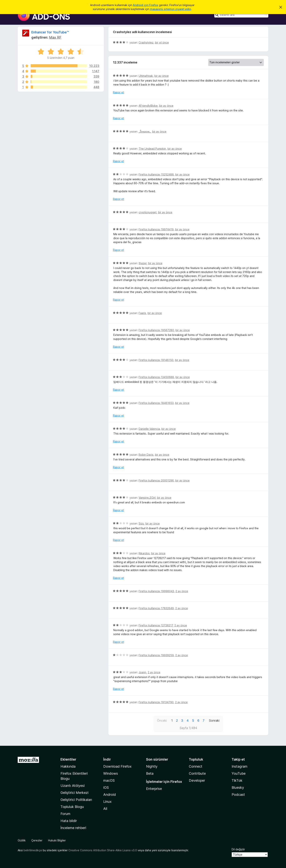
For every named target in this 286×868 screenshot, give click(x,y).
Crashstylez (146, 42)
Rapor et (118, 92)
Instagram (240, 766)
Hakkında (68, 766)
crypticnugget (148, 212)
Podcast (238, 795)
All (105, 809)
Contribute (197, 773)
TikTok (237, 780)
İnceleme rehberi (73, 828)
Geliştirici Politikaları (76, 800)
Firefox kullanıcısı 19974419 (156, 229)
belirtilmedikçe (33, 850)
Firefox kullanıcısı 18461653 (156, 403)
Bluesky (238, 787)
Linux (107, 802)
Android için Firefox (146, 5)
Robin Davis (146, 455)
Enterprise (154, 789)
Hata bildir (69, 821)
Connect (196, 766)
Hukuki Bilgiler (57, 840)
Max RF (55, 37)
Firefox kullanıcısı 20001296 (156, 480)
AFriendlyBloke (148, 106)
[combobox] (241, 15)
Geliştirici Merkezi (74, 793)
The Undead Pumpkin (152, 149)
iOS (106, 787)
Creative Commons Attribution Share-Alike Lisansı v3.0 (103, 850)
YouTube (239, 773)
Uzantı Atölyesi (73, 786)
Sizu (141, 523)
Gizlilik (22, 840)
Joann (142, 672)
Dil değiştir (238, 849)
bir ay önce (162, 76)
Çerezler (37, 840)
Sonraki (214, 720)
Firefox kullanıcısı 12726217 (156, 625)
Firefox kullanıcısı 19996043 (156, 591)
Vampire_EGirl (147, 498)
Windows (111, 773)
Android (110, 795)
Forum (65, 814)
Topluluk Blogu (72, 807)
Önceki (162, 720)
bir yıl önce (162, 42)
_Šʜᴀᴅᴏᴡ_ (145, 131)
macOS (109, 780)
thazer (143, 263)
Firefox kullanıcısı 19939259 (156, 655)
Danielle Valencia (149, 429)
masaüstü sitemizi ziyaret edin (170, 9)
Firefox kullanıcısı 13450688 (156, 377)
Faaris (142, 313)
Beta (150, 773)
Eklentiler (68, 759)
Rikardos (144, 553)
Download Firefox (117, 766)
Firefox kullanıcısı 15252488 (156, 174)
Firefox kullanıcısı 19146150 (156, 360)
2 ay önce (182, 591)
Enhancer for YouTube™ (50, 32)
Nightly (152, 766)
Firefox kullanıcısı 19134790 (156, 702)
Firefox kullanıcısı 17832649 (156, 608)
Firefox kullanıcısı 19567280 (156, 330)
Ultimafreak (146, 76)
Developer (197, 780)
